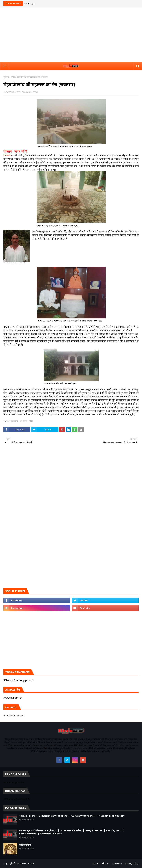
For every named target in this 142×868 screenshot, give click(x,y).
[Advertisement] (71, 34)
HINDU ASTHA (28, 863)
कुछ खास (14, 421)
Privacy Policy (132, 863)
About (105, 863)
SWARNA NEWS (13, 92)
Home (95, 863)
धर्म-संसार (23, 421)
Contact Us (117, 863)
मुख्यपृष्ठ (6, 77)
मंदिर (13, 77)
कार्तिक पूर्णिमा (25, 845)
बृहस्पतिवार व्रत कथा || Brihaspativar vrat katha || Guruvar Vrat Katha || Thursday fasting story (72, 816)
